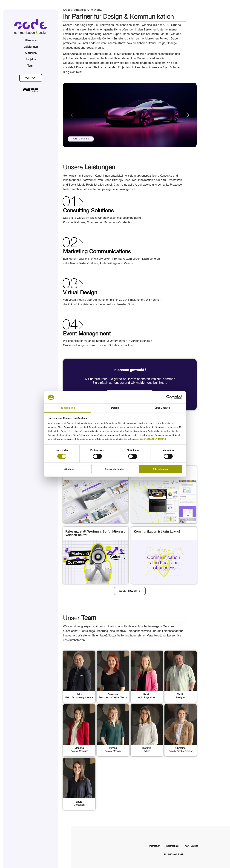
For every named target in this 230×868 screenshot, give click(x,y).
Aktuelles (31, 53)
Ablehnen (70, 469)
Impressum (155, 846)
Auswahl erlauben (115, 469)
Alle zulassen (160, 469)
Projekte (31, 60)
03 (70, 285)
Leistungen (31, 47)
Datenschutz (172, 846)
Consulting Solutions (88, 211)
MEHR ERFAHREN (81, 139)
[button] (31, 78)
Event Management (87, 334)
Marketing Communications (97, 252)
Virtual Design (80, 293)
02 (70, 244)
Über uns (31, 41)
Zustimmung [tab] (68, 408)
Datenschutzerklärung (153, 439)
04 (70, 326)
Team (31, 66)
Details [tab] (115, 408)
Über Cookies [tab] (162, 408)
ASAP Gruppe (191, 846)
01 (70, 203)
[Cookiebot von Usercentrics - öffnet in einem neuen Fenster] (169, 397)
